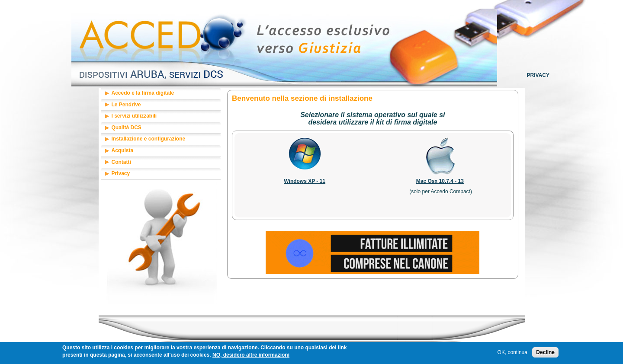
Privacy (538, 75)
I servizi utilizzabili (134, 116)
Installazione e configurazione (149, 139)
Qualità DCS (127, 128)
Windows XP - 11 (305, 181)
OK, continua (512, 354)
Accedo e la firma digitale (143, 93)
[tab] (161, 94)
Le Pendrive (126, 105)
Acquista (123, 150)
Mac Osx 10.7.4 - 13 (440, 181)
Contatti (121, 162)
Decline (545, 354)
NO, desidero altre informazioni (251, 356)
